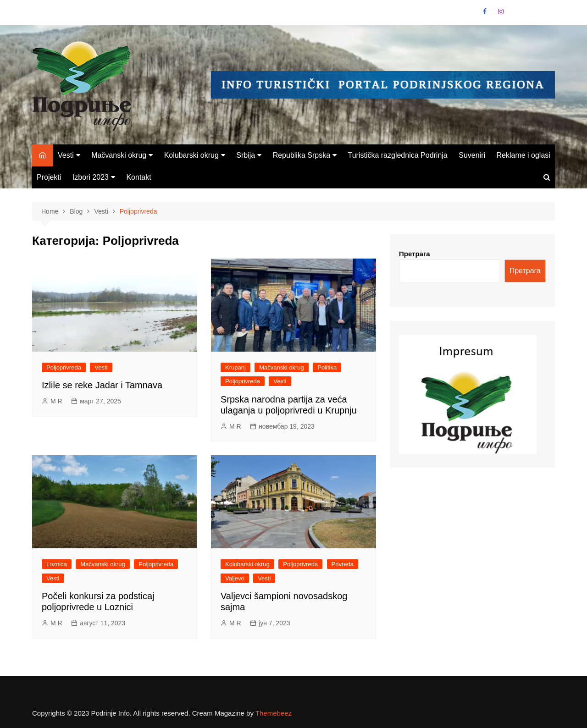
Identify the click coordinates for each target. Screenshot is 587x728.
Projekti (49, 177)
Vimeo (548, 14)
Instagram (501, 11)
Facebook (485, 11)
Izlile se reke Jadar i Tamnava (102, 385)
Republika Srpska (302, 155)
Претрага (415, 254)
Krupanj (235, 367)
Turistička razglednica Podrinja (397, 155)
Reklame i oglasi (523, 155)
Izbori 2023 (91, 177)
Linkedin (532, 14)
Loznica (57, 564)
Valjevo (235, 578)
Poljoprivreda (64, 367)
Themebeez (274, 713)
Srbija (246, 155)
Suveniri (472, 155)
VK (516, 14)
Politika (327, 367)
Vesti (66, 155)
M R (56, 401)
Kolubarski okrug (191, 155)
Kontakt (138, 177)
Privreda (343, 564)
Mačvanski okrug (119, 155)
